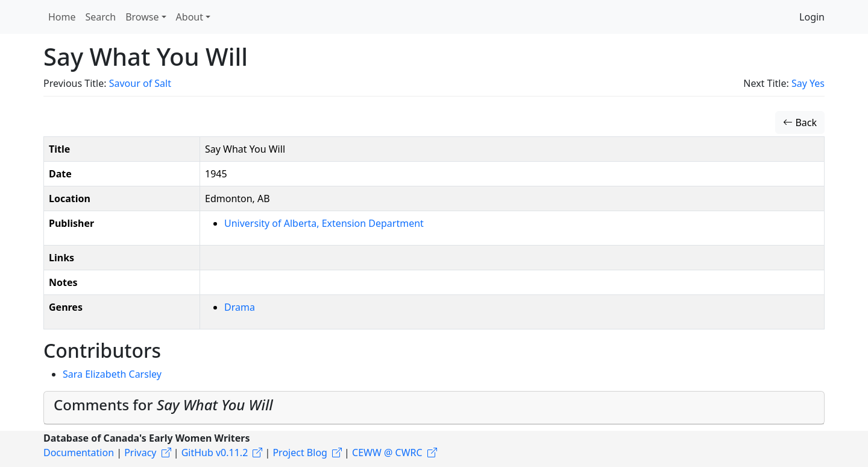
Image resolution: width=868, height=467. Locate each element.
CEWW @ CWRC (387, 453)
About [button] (190, 17)
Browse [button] (142, 17)
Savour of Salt (140, 83)
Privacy (140, 453)
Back (800, 122)
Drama (240, 307)
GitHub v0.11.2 (215, 453)
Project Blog (300, 453)
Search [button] (101, 17)
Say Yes (808, 83)
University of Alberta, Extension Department (324, 223)
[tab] (434, 408)
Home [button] (62, 17)
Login (812, 17)
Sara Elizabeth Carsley (112, 374)
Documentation (79, 453)
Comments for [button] (163, 405)
